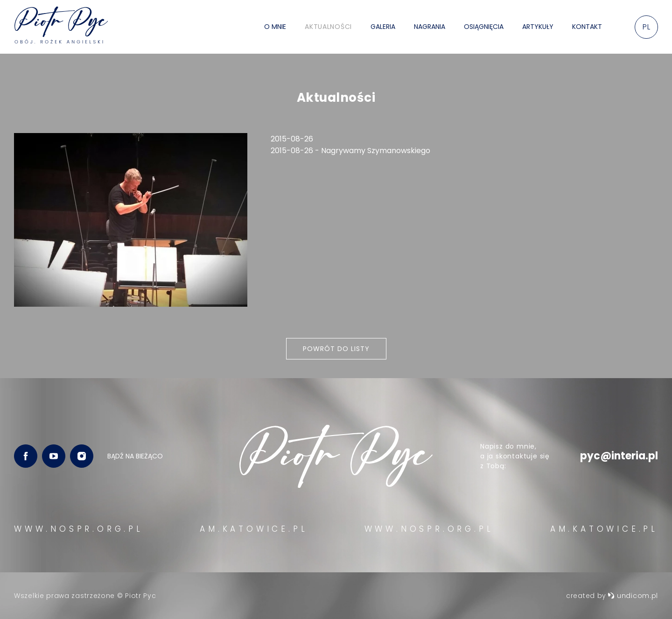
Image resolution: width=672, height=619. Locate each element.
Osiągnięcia (484, 27)
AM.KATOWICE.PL (254, 529)
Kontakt (587, 27)
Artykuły (538, 27)
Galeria (383, 27)
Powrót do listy (336, 349)
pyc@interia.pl (619, 456)
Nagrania (430, 27)
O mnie (275, 27)
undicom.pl (633, 596)
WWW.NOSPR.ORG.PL (79, 529)
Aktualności (328, 27)
